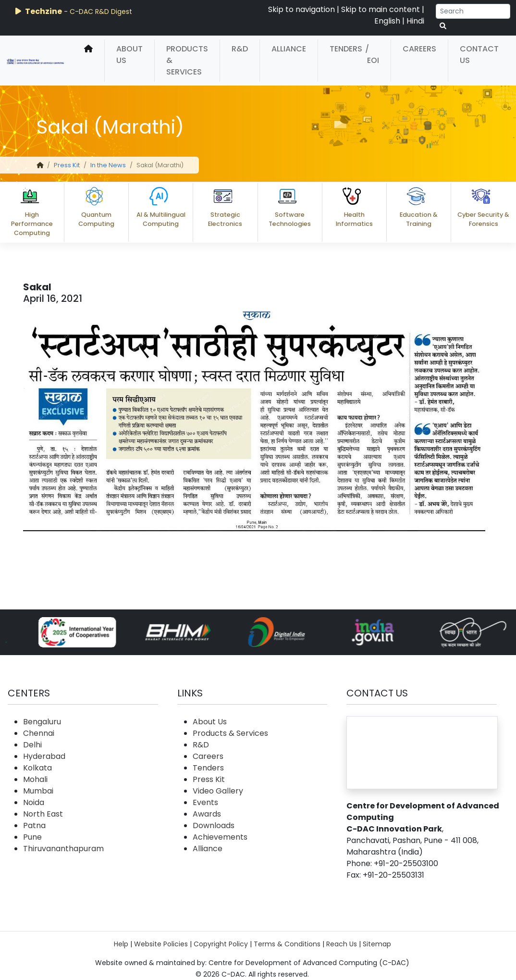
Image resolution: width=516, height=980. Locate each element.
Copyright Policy (221, 944)
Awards (207, 814)
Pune (32, 837)
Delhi (32, 745)
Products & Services (187, 60)
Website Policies (161, 944)
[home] (88, 61)
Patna (34, 825)
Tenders (346, 49)
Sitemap (377, 944)
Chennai (39, 733)
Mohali (35, 779)
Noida (34, 802)
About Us (129, 55)
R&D (240, 49)
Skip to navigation (301, 9)
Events (205, 802)
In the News (108, 165)
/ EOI (372, 55)
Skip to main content (381, 9)
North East (43, 814)
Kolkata (37, 768)
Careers (419, 49)
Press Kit (67, 165)
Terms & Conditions (287, 944)
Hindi (415, 21)
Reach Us (342, 944)
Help (121, 944)
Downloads (214, 825)
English (387, 21)
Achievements (220, 837)
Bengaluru (42, 722)
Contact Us (479, 55)
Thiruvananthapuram (63, 849)
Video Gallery (218, 791)
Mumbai (38, 791)
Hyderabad (44, 756)
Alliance (289, 49)
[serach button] (443, 26)
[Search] (473, 11)
